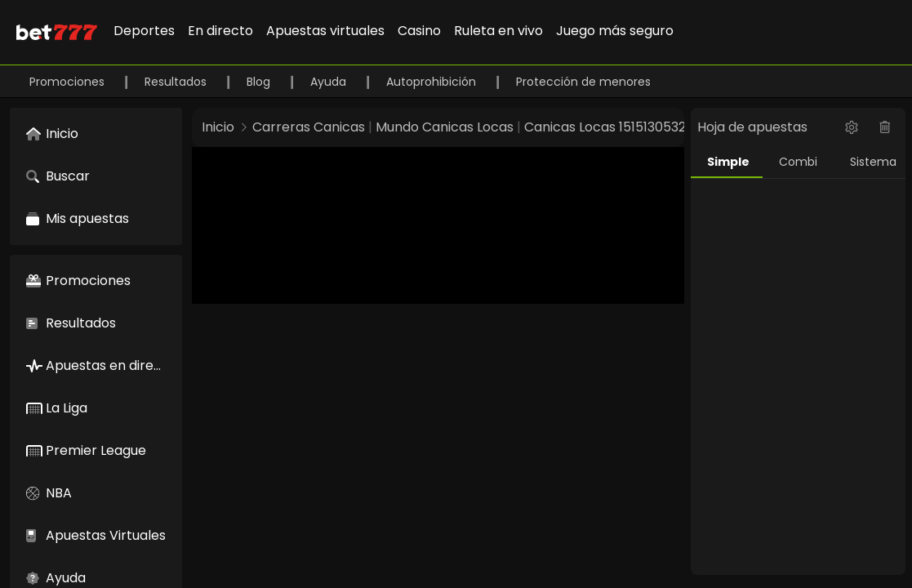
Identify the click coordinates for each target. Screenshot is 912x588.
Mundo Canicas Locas (445, 127)
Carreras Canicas (309, 127)
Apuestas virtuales (325, 31)
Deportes (144, 31)
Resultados (177, 82)
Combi (798, 162)
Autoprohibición (433, 82)
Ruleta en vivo (498, 31)
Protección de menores (583, 82)
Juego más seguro (615, 31)
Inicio (218, 127)
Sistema (873, 162)
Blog (260, 82)
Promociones (69, 82)
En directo (220, 31)
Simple (728, 162)
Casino (419, 31)
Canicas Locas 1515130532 (605, 127)
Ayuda (330, 82)
